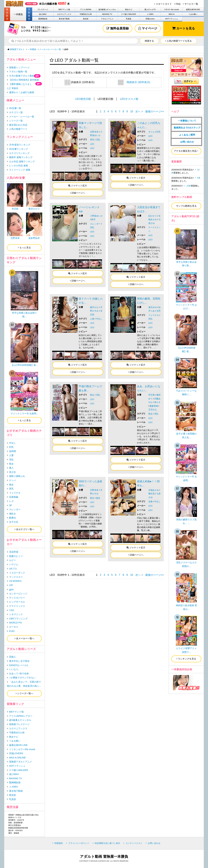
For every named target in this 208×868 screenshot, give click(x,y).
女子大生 (14, 522)
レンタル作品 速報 (19, 166)
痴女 (98, 498)
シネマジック (16, 614)
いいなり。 (15, 669)
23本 (189, 186)
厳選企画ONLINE (193, 9)
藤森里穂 (154, 406)
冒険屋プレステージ (19, 724)
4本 (199, 178)
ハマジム (14, 564)
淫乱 (98, 140)
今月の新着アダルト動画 (22, 76)
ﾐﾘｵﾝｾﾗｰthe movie (172, 9)
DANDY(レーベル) (19, 665)
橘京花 (152, 494)
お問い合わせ (187, 142)
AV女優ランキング (19, 149)
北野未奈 (94, 132)
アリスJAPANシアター (21, 716)
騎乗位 (13, 518)
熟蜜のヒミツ (16, 556)
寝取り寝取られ (17, 476)
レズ (11, 501)
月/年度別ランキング (20, 145)
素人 (11, 468)
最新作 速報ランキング (21, 157)
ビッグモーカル (17, 602)
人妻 (92, 319)
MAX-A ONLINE (17, 758)
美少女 (13, 472)
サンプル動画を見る (186, 206)
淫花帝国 (14, 552)
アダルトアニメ (107, 19)
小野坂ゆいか (96, 216)
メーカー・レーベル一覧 (22, 117)
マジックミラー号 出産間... (24, 414)
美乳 (92, 140)
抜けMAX (43, 14)
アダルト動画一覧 (18, 72)
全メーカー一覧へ (24, 638)
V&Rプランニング (18, 619)
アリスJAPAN (86, 9)
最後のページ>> (155, 111)
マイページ (148, 28)
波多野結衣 (34, 238)
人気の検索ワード (18, 129)
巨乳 (158, 132)
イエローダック (17, 573)
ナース (152, 227)
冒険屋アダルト (17, 49)
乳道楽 (129, 19)
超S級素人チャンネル (107, 9)
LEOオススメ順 (129, 99)
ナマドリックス (17, 606)
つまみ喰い (193, 14)
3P (11, 505)
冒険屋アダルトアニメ (20, 762)
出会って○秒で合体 (19, 674)
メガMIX (150, 14)
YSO (12, 610)
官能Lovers (150, 19)
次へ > (139, 111)
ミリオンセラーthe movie (22, 749)
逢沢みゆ (153, 307)
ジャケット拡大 (78, 186)
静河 (93, 219)
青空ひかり (34, 209)
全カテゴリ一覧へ (24, 529)
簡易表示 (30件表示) (134, 82)
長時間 (13, 451)
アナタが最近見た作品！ (186, 151)
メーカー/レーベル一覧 (50, 49)
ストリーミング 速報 (20, 170)
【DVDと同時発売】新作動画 (24, 80)
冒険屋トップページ (19, 67)
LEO (92, 144)
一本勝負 (18, 14)
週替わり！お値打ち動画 (22, 92)
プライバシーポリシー (79, 843)
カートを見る (183, 28)
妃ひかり (153, 216)
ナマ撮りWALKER (129, 14)
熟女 (92, 395)
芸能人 (13, 657)
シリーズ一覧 (16, 121)
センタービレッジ (18, 594)
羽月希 (152, 395)
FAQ (178, 4)
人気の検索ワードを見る (179, 41)
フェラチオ (154, 315)
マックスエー (16, 577)
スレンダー (95, 224)
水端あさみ (154, 490)
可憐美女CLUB (86, 14)
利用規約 (59, 843)
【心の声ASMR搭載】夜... (24, 365)
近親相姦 (14, 497)
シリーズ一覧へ (24, 693)
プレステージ (43, 9)
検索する (149, 41)
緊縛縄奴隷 (43, 19)
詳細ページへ (78, 193)
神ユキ (157, 402)
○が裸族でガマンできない (22, 678)
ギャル (152, 132)
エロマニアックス (64, 14)
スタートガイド (164, 4)
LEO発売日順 (83, 99)
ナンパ (13, 480)
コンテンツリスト (134, 843)
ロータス (14, 627)
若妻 (150, 502)
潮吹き (13, 514)
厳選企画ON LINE (18, 745)
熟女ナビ (129, 9)
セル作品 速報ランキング (22, 161)
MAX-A (172, 14)
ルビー (13, 560)
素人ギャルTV (150, 9)
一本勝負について (187, 121)
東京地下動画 (64, 19)
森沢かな (94, 307)
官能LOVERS (16, 753)
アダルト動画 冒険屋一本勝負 (104, 857)
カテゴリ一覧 (16, 112)
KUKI (12, 631)
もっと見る (24, 247)
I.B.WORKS (15, 581)
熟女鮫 (86, 19)
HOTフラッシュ (172, 19)
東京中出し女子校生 (19, 661)
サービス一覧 (191, 4)
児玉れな (153, 410)
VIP (11, 585)
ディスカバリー (17, 598)
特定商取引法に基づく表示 (107, 843)
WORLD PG (15, 623)
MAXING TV (107, 14)
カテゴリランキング (19, 153)
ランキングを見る (186, 659)
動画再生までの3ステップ (187, 128)
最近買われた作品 (18, 125)
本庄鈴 (15, 209)
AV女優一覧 (15, 108)
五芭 (158, 311)
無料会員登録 (117, 28)
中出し (99, 319)
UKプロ (13, 569)
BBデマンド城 (64, 9)
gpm (11, 589)
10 (132, 111)
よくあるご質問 (187, 135)
